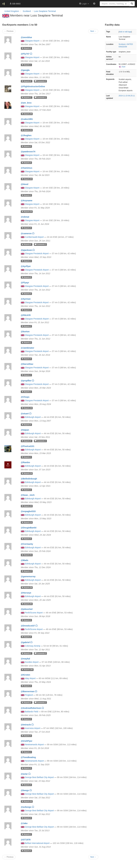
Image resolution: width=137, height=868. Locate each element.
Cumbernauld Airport (34, 237)
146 (27, 670)
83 (27, 604)
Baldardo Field (32, 712)
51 (27, 555)
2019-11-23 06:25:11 (127, 96)
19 (27, 473)
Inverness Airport (33, 728)
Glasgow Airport (32, 41)
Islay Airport (30, 678)
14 (27, 522)
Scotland (122, 44)
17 (27, 571)
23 (27, 179)
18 (27, 408)
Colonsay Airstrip (33, 646)
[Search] (132, 4)
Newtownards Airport (34, 745)
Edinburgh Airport (33, 417)
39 (27, 587)
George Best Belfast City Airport (39, 777)
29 (27, 114)
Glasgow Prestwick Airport (37, 253)
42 (27, 801)
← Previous (9, 857)
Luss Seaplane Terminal (45, 11)
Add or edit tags (125, 32)
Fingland (29, 695)
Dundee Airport (32, 662)
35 (27, 130)
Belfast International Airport (37, 843)
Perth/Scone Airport (34, 613)
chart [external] (122, 67)
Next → (93, 857)
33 (27, 212)
